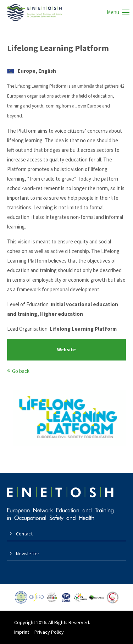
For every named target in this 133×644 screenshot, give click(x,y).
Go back (21, 371)
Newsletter (28, 554)
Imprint (22, 632)
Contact (24, 534)
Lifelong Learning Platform (58, 48)
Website (66, 350)
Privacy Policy (49, 632)
